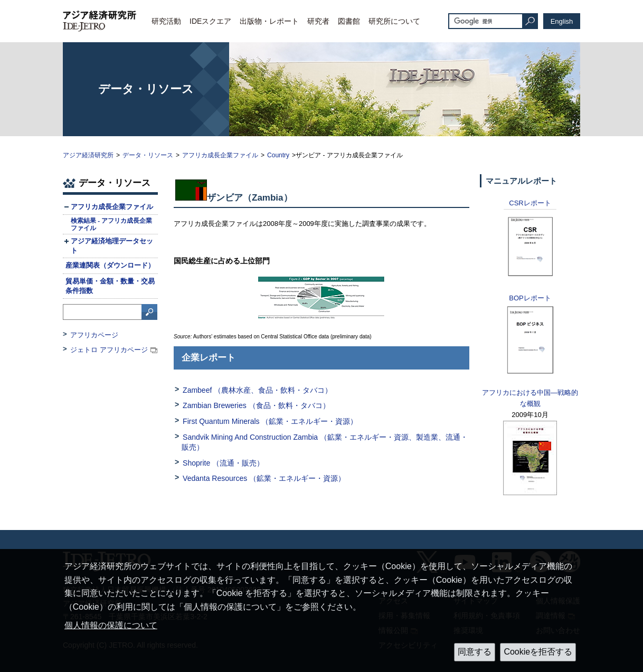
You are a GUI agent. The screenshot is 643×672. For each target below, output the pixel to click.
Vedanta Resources (264, 478)
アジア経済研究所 (88, 155)
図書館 (349, 21)
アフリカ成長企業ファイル (220, 155)
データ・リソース (148, 155)
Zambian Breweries (256, 405)
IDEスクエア (210, 21)
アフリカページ (94, 335)
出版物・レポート (269, 21)
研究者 (318, 21)
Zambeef (257, 390)
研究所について (394, 21)
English (562, 21)
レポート (530, 203)
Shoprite (223, 463)
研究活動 (166, 21)
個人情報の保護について (111, 625)
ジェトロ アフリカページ (109, 350)
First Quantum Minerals (270, 421)
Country (278, 155)
